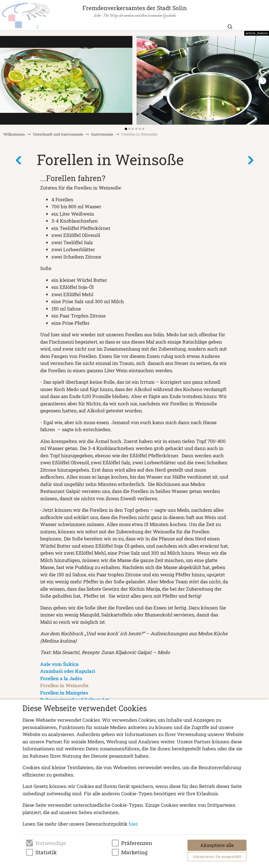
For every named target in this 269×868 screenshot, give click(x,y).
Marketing (134, 852)
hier (133, 824)
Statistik (46, 852)
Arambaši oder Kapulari (68, 671)
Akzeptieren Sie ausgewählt (217, 856)
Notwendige (51, 843)
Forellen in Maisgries (64, 693)
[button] (263, 81)
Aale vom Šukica (59, 664)
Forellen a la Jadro (61, 678)
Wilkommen (14, 134)
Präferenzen (137, 843)
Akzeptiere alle (217, 845)
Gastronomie (102, 134)
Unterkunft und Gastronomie (58, 134)
